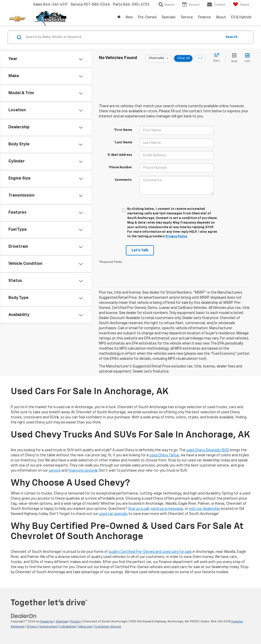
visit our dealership (204, 509)
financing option (83, 471)
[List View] (247, 58)
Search (232, 37)
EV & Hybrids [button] (241, 17)
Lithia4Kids (68, 627)
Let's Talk (140, 250)
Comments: (123, 180)
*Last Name (123, 143)
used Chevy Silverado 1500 (208, 450)
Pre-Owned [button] (147, 17)
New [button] (129, 17)
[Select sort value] (218, 58)
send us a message (167, 509)
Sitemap (62, 622)
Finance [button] (204, 17)
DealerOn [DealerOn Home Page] (47, 622)
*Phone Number (120, 168)
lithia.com (85, 627)
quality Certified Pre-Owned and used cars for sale (150, 552)
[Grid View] (233, 58)
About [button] (221, 17)
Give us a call (139, 509)
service (55, 471)
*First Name (123, 130)
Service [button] (187, 17)
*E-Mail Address (120, 155)
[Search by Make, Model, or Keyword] (123, 37)
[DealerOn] (24, 616)
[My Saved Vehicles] (241, 5)
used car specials (113, 514)
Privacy (76, 622)
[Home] (119, 17)
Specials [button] (169, 17)
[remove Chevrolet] (159, 58)
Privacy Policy (176, 237)
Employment (49, 627)
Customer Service (108, 627)
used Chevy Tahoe (164, 455)
